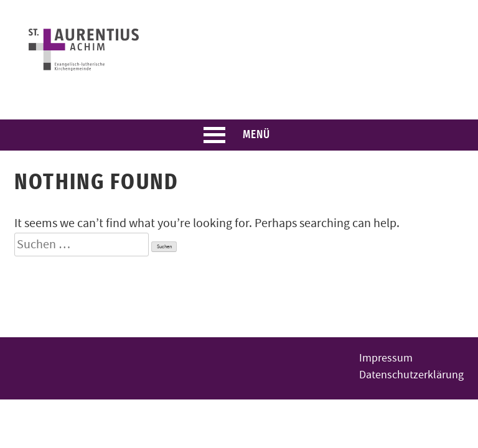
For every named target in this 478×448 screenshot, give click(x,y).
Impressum (386, 358)
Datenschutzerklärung (411, 375)
